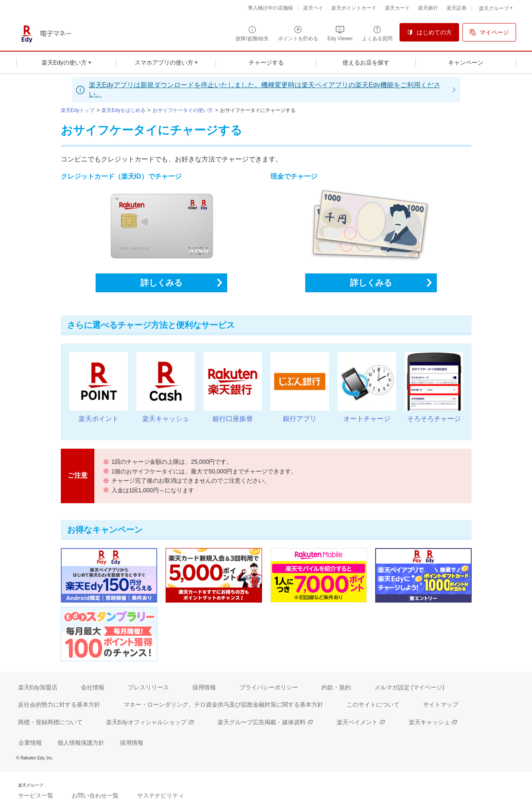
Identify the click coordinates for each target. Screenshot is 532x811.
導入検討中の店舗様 (270, 8)
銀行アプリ (300, 419)
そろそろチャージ (434, 419)
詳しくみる (161, 283)
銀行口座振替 (233, 419)
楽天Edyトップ (78, 110)
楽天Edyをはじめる (123, 110)
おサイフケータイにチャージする (258, 110)
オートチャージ (367, 419)
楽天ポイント (99, 419)
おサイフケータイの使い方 (183, 110)
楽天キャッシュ (166, 419)
